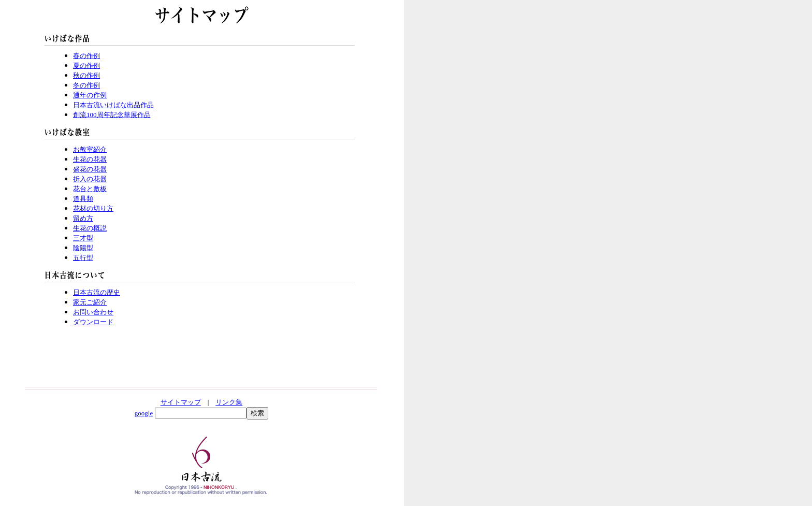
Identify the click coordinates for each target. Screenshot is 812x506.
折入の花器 (90, 179)
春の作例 (86, 56)
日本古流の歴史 (97, 292)
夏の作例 (86, 66)
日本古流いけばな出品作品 (113, 105)
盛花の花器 (90, 169)
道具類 (83, 199)
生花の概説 (90, 228)
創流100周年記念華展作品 (112, 115)
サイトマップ (181, 402)
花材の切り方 (93, 208)
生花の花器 (90, 159)
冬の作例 (86, 85)
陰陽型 (83, 248)
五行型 (83, 258)
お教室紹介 (90, 149)
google (144, 413)
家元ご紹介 (90, 302)
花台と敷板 (90, 189)
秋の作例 (86, 75)
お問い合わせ (93, 312)
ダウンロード (93, 322)
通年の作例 (90, 95)
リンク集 (229, 402)
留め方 (83, 218)
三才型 (83, 238)
